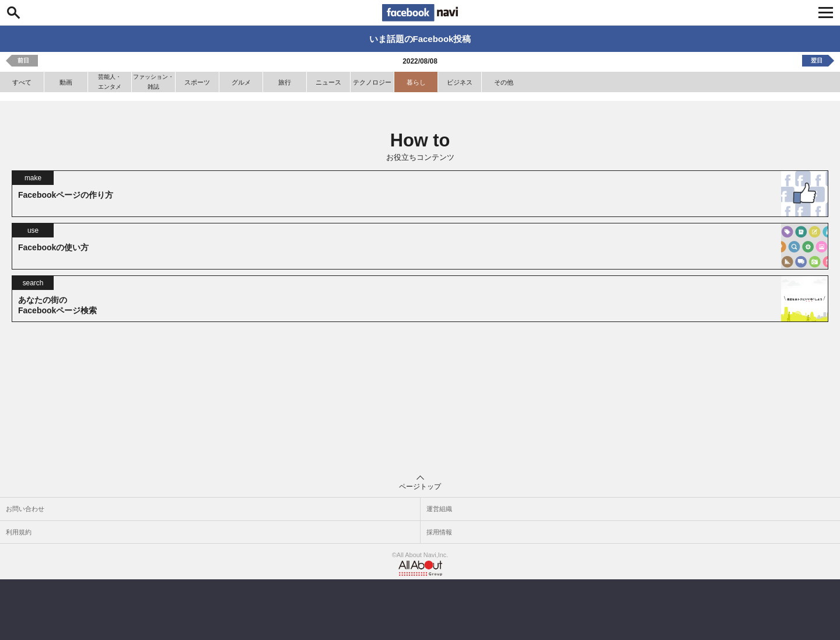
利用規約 (19, 532)
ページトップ (420, 483)
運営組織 (439, 509)
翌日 (817, 60)
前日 (23, 60)
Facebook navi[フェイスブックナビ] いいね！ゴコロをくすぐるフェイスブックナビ (420, 13)
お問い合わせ (25, 509)
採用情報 (439, 532)
